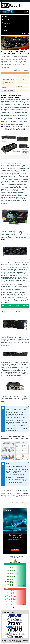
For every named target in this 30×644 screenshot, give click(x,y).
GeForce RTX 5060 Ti (10, 580)
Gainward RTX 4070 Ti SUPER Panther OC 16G (13, 123)
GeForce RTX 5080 (10, 569)
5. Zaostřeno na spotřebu (7, 90)
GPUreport (15, 608)
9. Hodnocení (19, 87)
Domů (5, 16)
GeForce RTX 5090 (10, 566)
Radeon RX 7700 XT (10, 600)
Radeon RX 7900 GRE (10, 597)
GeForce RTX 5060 (10, 581)
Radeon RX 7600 (9, 604)
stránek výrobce (5, 239)
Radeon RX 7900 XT (10, 594)
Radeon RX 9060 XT (10, 601)
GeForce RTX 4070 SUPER (12, 577)
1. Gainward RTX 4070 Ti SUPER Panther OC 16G (7, 77)
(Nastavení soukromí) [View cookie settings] (19, 641)
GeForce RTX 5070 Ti (10, 572)
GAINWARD (4, 126)
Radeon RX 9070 (9, 595)
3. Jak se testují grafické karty (7, 83)
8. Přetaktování (20, 83)
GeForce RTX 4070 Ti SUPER (12, 574)
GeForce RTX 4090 (10, 568)
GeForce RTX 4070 (10, 578)
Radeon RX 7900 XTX (10, 591)
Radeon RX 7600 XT (10, 603)
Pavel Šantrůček (17, 70)
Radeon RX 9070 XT (10, 592)
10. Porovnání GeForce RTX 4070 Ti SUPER (21, 90)
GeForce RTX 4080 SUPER (12, 571)
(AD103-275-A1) (13, 167)
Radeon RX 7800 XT (10, 598)
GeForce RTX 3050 (10, 586)
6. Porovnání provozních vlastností (22, 77)
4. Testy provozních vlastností (6, 87)
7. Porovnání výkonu (21, 80)
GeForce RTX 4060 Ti (10, 583)
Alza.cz (17, 158)
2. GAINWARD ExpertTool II (8, 80)
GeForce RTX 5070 (10, 575)
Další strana (25, 503)
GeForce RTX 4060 (10, 584)
